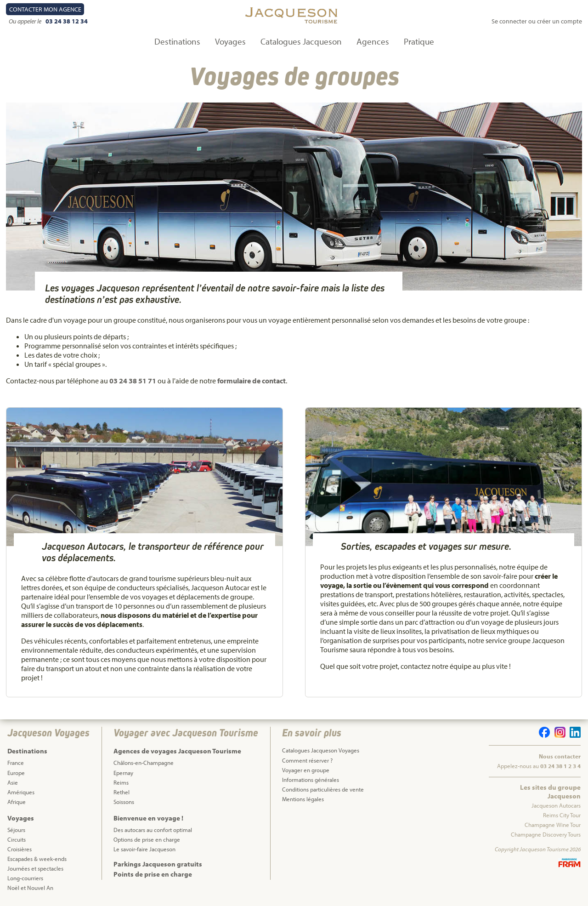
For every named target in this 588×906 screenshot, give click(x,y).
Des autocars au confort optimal (153, 830)
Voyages (230, 41)
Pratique (419, 41)
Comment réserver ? (307, 760)
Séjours (16, 830)
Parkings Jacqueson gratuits (158, 864)
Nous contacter (560, 756)
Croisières (20, 849)
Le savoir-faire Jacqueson (144, 849)
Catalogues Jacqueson (301, 41)
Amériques (21, 792)
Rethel (122, 792)
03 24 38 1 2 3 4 (560, 766)
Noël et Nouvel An (30, 888)
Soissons (124, 802)
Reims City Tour (562, 815)
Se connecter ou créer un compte (537, 21)
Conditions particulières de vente (323, 789)
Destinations (177, 41)
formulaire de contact (252, 381)
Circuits (17, 839)
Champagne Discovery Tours (546, 834)
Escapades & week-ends (37, 859)
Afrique (17, 802)
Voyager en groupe (306, 770)
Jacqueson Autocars (556, 805)
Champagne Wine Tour (553, 825)
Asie (13, 782)
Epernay (123, 773)
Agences (373, 41)
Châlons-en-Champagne (144, 763)
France (16, 763)
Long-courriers (25, 878)
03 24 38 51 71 (133, 381)
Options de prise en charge (147, 839)
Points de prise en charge (153, 874)
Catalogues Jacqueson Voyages (321, 750)
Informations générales (311, 780)
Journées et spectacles (35, 868)
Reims (121, 782)
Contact (45, 9)
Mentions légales (303, 799)
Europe (16, 773)
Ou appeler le (26, 21)
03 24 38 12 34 (67, 21)
